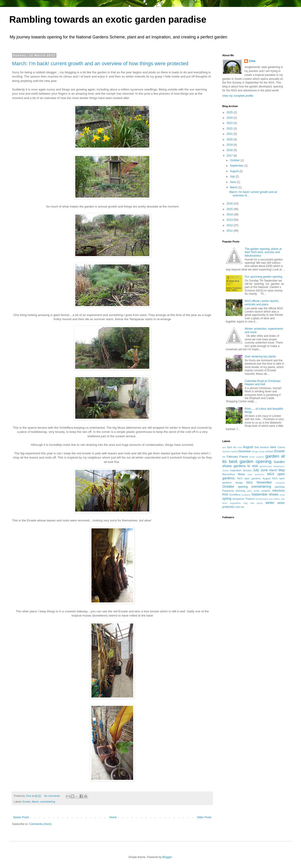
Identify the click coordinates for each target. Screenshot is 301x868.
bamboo (265, 447)
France (244, 457)
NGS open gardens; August (254, 478)
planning (240, 491)
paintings (280, 487)
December (245, 451)
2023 (230, 123)
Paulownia (228, 491)
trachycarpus (262, 499)
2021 (230, 134)
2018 (230, 150)
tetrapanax (238, 499)
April (230, 447)
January (247, 470)
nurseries (280, 483)
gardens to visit (246, 466)
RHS (225, 495)
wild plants (257, 503)
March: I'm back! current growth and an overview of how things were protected (100, 64)
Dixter (262, 451)
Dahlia (234, 451)
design (255, 451)
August (235, 171)
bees (273, 447)
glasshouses (266, 466)
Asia (240, 447)
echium (270, 451)
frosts (252, 457)
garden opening (256, 461)
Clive (252, 61)
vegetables (235, 503)
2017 (230, 156)
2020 (230, 139)
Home (113, 817)
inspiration (236, 470)
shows (274, 494)
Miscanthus (229, 474)
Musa (241, 474)
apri (224, 447)
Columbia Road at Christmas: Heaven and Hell (263, 383)
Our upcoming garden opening (263, 277)
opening (243, 487)
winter (270, 503)
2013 (230, 220)
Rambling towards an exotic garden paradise (108, 19)
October (235, 160)
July (233, 177)
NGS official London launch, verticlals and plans (262, 303)
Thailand (250, 499)
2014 (230, 214)
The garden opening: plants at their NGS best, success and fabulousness (263, 252)
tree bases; (275, 499)
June (233, 182)
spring (227, 499)
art (235, 447)
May (282, 470)
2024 (230, 118)
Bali (257, 447)
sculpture (246, 495)
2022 (230, 129)
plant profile (253, 491)
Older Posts (204, 817)
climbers (226, 451)
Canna (281, 447)
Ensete (27, 802)
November (264, 482)
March (35, 802)
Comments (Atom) (40, 824)
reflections (278, 491)
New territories (256, 474)
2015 (230, 209)
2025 (230, 112)
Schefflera (235, 495)
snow (282, 495)
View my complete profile (238, 96)
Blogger (167, 857)
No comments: (53, 796)
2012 (230, 225)
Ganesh (260, 457)
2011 (230, 231)
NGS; (250, 483)
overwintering (47, 802)
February (232, 457)
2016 (230, 204)
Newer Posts (21, 817)
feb (224, 457)
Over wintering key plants (260, 356)
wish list (240, 507)
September (237, 166)
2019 (230, 145)
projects (266, 491)
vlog (245, 503)
